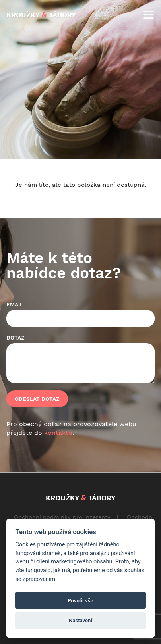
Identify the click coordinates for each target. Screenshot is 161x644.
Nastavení (80, 620)
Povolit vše (80, 601)
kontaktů (58, 433)
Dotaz (16, 338)
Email (15, 304)
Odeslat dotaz (37, 399)
